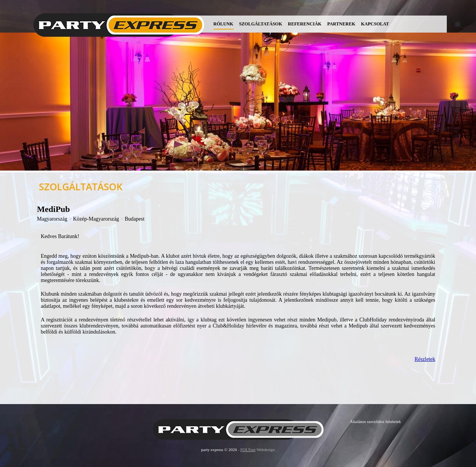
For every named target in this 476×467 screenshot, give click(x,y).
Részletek (425, 359)
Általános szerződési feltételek (375, 422)
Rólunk (224, 24)
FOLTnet (248, 450)
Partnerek (341, 24)
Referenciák (305, 24)
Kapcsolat (375, 24)
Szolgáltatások (261, 24)
